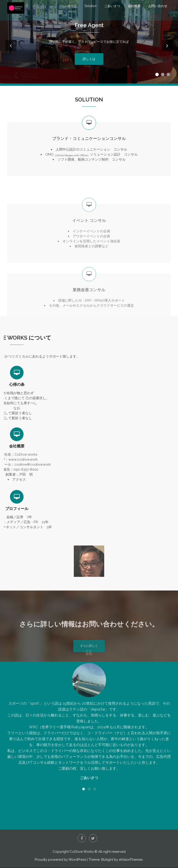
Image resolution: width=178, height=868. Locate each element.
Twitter (93, 838)
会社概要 (134, 6)
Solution (90, 6)
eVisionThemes (131, 860)
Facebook (82, 838)
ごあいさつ (112, 6)
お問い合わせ (158, 6)
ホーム (72, 6)
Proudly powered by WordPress (60, 860)
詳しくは (89, 62)
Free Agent (89, 28)
